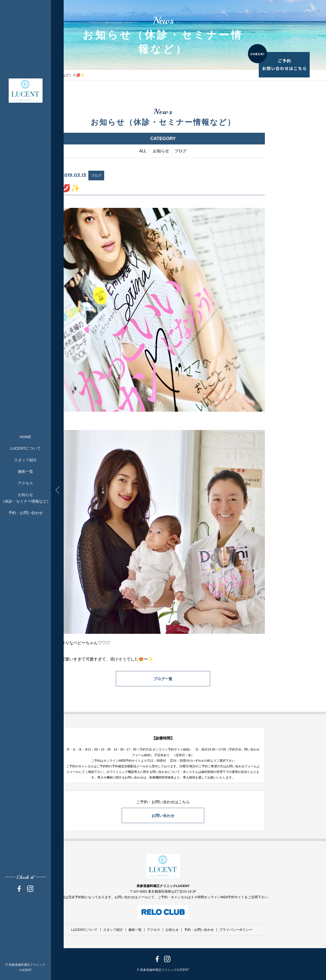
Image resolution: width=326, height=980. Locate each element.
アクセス (25, 483)
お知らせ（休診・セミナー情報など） (26, 498)
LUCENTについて (25, 448)
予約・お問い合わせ (26, 513)
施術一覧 (25, 471)
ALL (143, 151)
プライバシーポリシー (236, 930)
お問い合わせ (163, 816)
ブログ (181, 151)
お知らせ (161, 151)
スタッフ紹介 (25, 460)
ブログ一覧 (163, 679)
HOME (26, 437)
